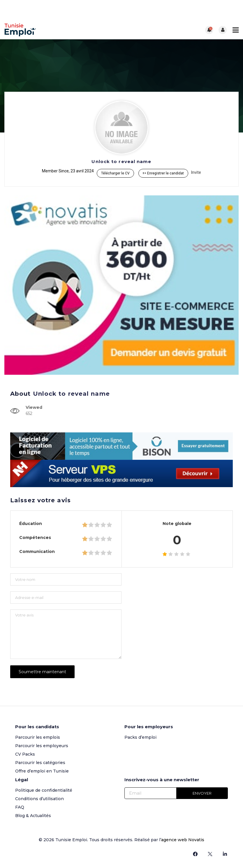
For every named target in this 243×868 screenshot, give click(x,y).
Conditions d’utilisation (39, 798)
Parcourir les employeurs (42, 745)
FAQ (20, 807)
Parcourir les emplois (38, 737)
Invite (196, 172)
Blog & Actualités (33, 815)
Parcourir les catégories (40, 762)
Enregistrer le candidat (163, 173)
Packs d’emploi (140, 737)
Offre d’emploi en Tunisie (42, 770)
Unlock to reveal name (121, 161)
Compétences (35, 538)
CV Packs (25, 754)
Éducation (31, 524)
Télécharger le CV (115, 173)
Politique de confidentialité (44, 790)
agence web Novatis (183, 839)
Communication (37, 551)
